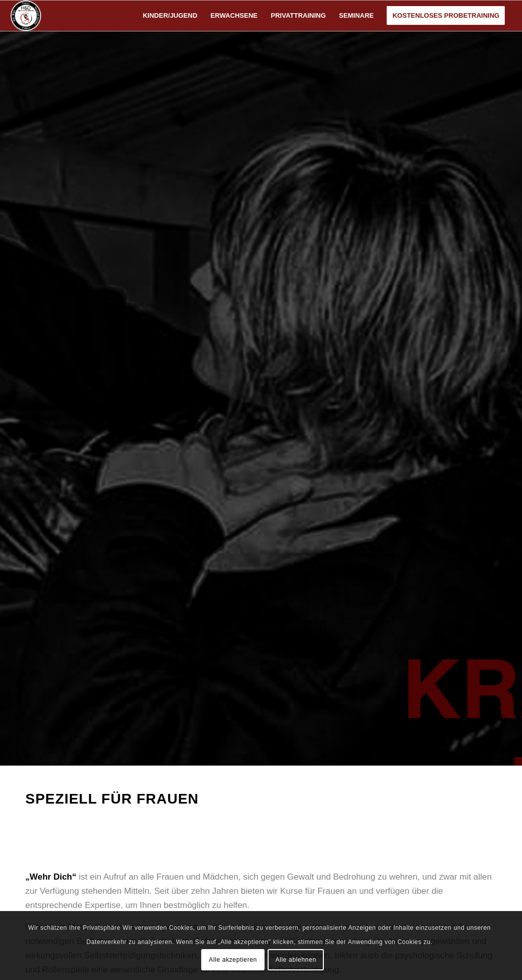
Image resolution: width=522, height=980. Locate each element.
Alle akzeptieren (233, 960)
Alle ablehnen (296, 960)
